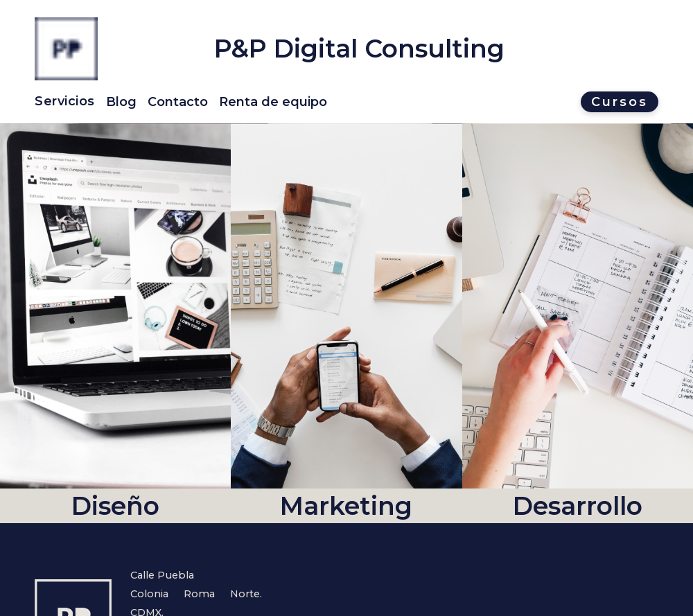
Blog (121, 102)
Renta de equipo (273, 102)
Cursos (620, 102)
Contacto (178, 102)
